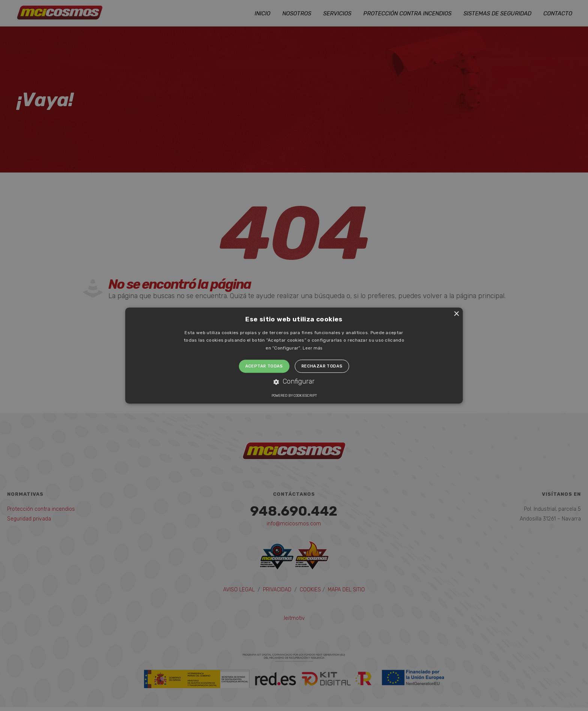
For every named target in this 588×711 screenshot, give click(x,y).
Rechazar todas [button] (322, 366)
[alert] (294, 355)
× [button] (456, 314)
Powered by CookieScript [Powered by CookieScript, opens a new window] (294, 396)
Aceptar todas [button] (264, 366)
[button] (294, 382)
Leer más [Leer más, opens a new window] (312, 348)
